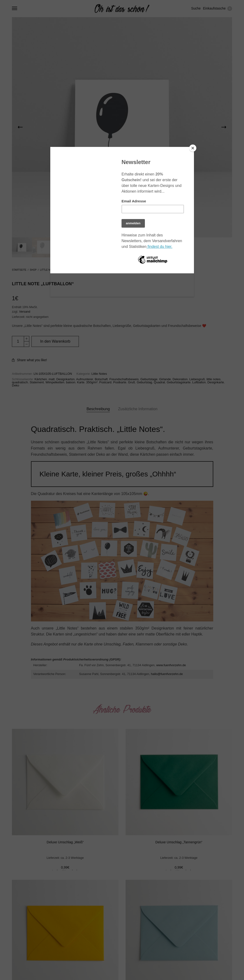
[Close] (193, 148)
